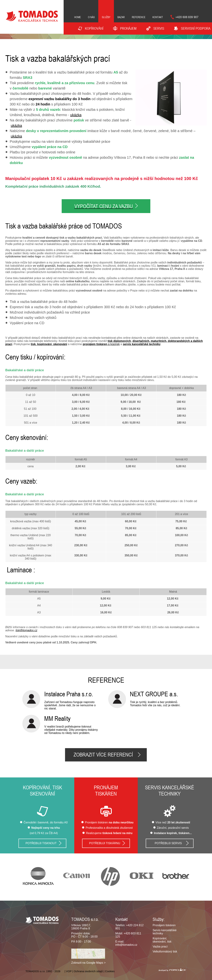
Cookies (110, 971)
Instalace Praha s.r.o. (69, 693)
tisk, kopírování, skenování (49, 343)
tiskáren (106, 793)
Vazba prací (160, 946)
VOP (69, 971)
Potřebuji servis (168, 842)
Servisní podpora (196, 28)
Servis (159, 28)
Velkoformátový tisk (165, 951)
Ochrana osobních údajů (88, 971)
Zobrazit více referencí (103, 754)
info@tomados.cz (126, 944)
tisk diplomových (119, 340)
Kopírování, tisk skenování (42, 790)
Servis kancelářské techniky (170, 790)
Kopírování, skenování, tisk (162, 939)
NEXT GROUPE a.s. (154, 693)
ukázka (76, 115)
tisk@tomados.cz (26, 630)
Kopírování (94, 28)
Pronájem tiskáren (164, 925)
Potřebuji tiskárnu (105, 842)
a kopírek (101, 343)
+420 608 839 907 (187, 17)
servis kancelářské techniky (142, 343)
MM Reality (57, 718)
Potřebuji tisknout (41, 842)
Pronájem (106, 787)
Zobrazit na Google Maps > (88, 962)
